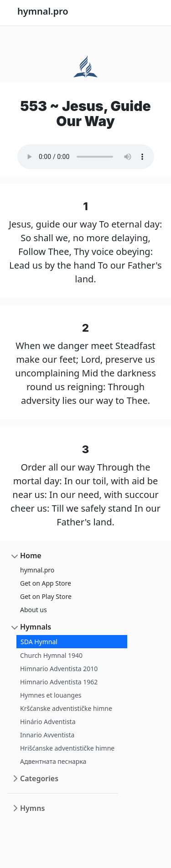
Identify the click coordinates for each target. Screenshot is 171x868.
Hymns (32, 808)
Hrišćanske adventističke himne (67, 748)
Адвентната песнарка (53, 761)
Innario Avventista (47, 735)
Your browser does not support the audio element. (86, 157)
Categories (39, 778)
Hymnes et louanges (51, 695)
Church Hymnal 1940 (51, 655)
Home (31, 556)
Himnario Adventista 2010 (59, 669)
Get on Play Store (46, 596)
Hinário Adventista (48, 722)
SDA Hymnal (39, 642)
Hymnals (36, 627)
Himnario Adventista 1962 (59, 682)
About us (34, 610)
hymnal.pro (37, 570)
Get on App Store (46, 583)
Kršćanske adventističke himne (66, 708)
